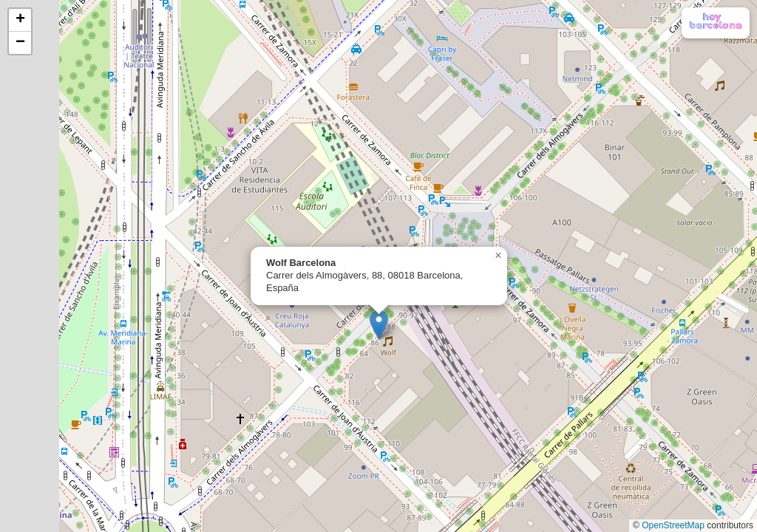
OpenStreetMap (673, 525)
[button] (379, 325)
